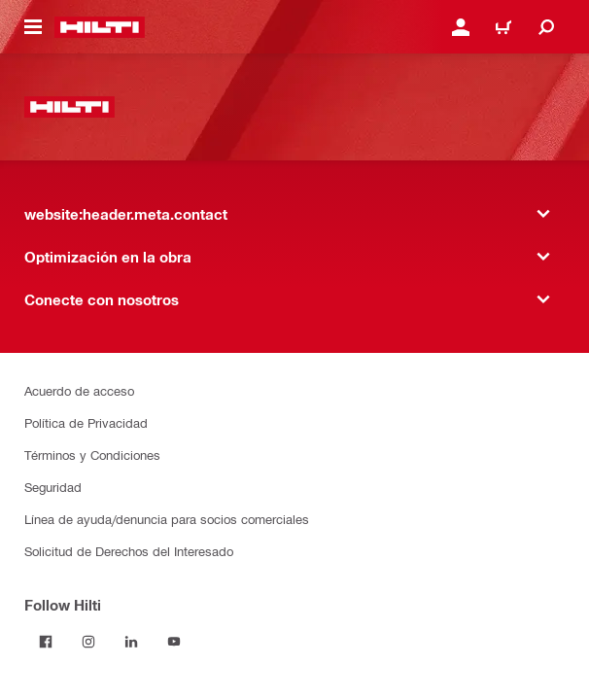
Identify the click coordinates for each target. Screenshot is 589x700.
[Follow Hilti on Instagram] (88, 642)
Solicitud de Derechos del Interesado (129, 551)
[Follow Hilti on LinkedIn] (131, 642)
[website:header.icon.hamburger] (33, 27)
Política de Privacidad (86, 422)
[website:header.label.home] (100, 27)
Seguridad (53, 487)
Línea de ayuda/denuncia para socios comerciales (167, 519)
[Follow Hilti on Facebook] (46, 642)
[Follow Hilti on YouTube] (174, 642)
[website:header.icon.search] (546, 27)
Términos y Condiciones (92, 455)
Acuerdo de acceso (79, 390)
